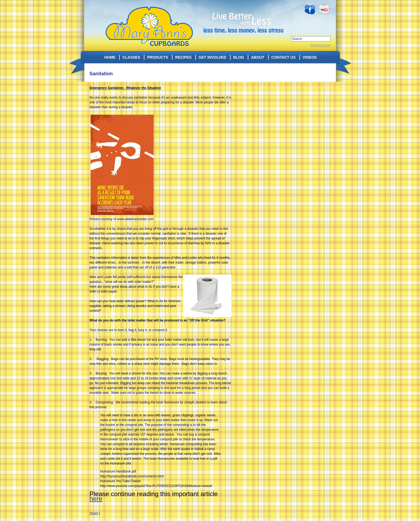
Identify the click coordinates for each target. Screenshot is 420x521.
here (96, 499)
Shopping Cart (320, 45)
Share (94, 513)
